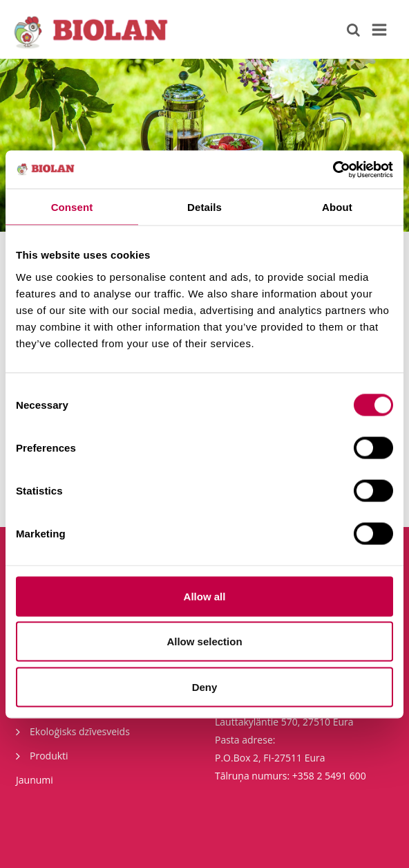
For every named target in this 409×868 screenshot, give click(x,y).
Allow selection (204, 641)
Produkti (42, 755)
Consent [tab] (72, 207)
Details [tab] (204, 207)
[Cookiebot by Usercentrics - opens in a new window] (333, 169)
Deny (205, 686)
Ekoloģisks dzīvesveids (73, 731)
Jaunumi (35, 780)
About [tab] (337, 207)
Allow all (205, 596)
